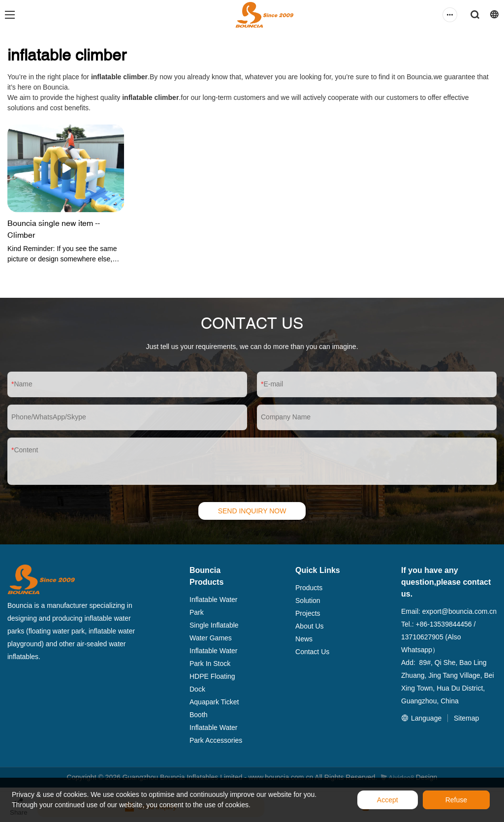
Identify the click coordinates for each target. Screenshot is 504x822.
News (304, 639)
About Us (310, 626)
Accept (388, 800)
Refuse (456, 800)
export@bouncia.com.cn (459, 611)
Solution (308, 601)
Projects (308, 613)
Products (309, 588)
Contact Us (312, 652)
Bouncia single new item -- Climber (54, 229)
